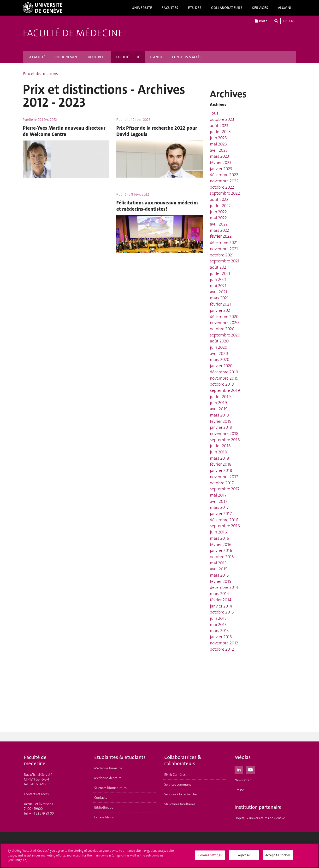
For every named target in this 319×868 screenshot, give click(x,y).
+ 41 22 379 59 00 (41, 813)
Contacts (101, 798)
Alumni (285, 8)
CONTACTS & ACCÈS (187, 57)
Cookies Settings (210, 855)
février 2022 (221, 236)
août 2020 (219, 341)
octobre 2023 (222, 119)
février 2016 (221, 544)
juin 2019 (218, 403)
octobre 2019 (222, 384)
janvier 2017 (221, 514)
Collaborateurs (227, 8)
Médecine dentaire (108, 778)
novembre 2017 (224, 477)
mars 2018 (219, 458)
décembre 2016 (224, 520)
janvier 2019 (221, 427)
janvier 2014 (221, 606)
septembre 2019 (225, 390)
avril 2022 (219, 224)
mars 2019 (219, 415)
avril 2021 (219, 292)
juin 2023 (218, 138)
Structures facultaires (180, 804)
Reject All (244, 855)
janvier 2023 (221, 169)
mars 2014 (219, 594)
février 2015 (220, 581)
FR (285, 21)
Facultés (170, 8)
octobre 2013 (222, 612)
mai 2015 (218, 563)
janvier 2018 (221, 470)
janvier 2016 (221, 550)
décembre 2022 (224, 175)
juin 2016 (218, 532)
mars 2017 (219, 507)
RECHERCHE (97, 57)
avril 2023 (219, 150)
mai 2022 (218, 218)
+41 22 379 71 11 (40, 784)
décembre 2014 (224, 587)
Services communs (178, 784)
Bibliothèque (104, 807)
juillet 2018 (220, 446)
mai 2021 (218, 286)
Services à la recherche (180, 794)
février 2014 (221, 600)
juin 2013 (218, 618)
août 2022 (219, 199)
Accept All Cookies (278, 855)
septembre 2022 (225, 193)
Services (260, 8)
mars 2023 (219, 156)
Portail (262, 21)
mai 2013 (218, 625)
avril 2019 (219, 409)
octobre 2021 (222, 255)
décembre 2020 (224, 317)
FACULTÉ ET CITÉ (128, 57)
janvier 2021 (221, 310)
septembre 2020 (225, 335)
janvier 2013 (221, 637)
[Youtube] (251, 769)
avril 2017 (219, 501)
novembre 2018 (224, 434)
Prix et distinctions (40, 74)
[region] (159, 856)
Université (142, 8)
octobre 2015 (222, 557)
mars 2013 (219, 631)
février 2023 (221, 162)
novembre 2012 (224, 643)
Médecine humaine (108, 768)
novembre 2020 (224, 323)
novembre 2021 (224, 249)
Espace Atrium (105, 817)
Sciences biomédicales (110, 788)
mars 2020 (220, 359)
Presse (239, 790)
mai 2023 (218, 144)
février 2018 (221, 464)
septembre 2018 (225, 440)
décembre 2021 (224, 243)
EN (291, 21)
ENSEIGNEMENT (67, 57)
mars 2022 (219, 230)
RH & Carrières (175, 775)
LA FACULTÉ (36, 57)
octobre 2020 (222, 329)
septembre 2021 (225, 261)
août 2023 (219, 126)
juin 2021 (218, 279)
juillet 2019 (220, 397)
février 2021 (220, 304)
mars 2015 (219, 575)
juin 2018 (218, 452)
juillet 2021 (220, 273)
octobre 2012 (222, 649)
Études (195, 8)
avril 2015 (219, 569)
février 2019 (221, 421)
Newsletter (243, 780)
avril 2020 (219, 353)
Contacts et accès (36, 794)
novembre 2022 (224, 181)
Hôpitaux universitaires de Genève (260, 818)
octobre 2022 (222, 187)
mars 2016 (219, 538)
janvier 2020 (221, 366)
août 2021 (219, 267)
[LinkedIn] (239, 769)
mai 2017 (218, 495)
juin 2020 (219, 347)
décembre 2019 (224, 372)
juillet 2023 (220, 132)
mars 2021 (219, 298)
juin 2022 (218, 212)
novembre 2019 (224, 378)
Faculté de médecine (73, 33)
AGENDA (156, 57)
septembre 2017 (225, 489)
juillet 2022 (220, 206)
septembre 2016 (225, 526)
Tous (214, 113)
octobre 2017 (222, 483)
